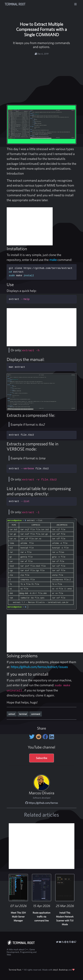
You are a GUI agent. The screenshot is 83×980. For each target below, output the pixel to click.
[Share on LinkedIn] (52, 737)
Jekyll (55, 970)
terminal (23, 714)
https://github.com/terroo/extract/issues (39, 667)
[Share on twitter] (32, 737)
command (36, 714)
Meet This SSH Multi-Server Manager (18, 917)
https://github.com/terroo (42, 803)
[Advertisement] (47, 77)
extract (12, 714)
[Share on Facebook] (46, 737)
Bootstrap (63, 970)
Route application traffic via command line (41, 917)
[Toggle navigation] (75, 4)
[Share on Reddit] (39, 737)
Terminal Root (15, 4)
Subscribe (42, 758)
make (53, 260)
